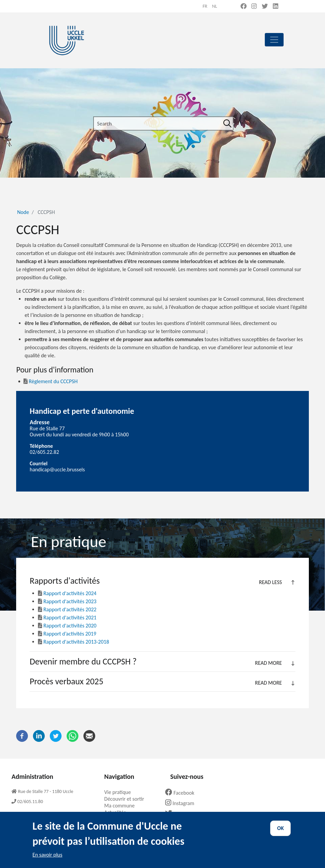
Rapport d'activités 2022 (67, 609)
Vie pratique (120, 792)
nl (214, 6)
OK (281, 834)
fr (205, 6)
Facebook (182, 793)
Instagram (182, 803)
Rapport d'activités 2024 (67, 593)
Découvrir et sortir (127, 799)
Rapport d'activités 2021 (67, 618)
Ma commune (122, 806)
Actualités (118, 812)
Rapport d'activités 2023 (67, 601)
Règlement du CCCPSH (51, 381)
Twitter (179, 814)
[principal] (274, 40)
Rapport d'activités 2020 (67, 626)
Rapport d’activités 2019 (70, 634)
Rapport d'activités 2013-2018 (74, 642)
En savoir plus (48, 860)
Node (23, 212)
